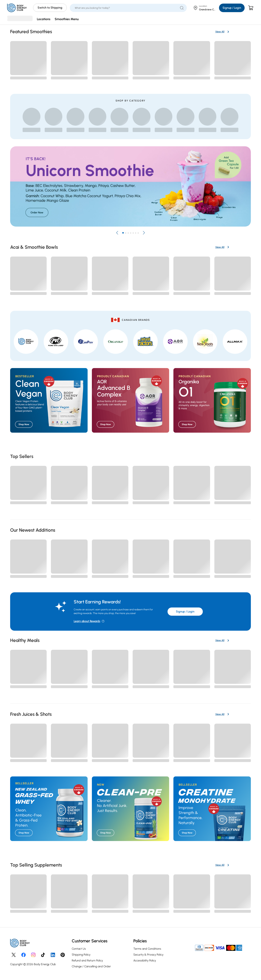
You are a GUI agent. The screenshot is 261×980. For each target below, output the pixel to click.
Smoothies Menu (67, 19)
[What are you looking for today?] (126, 8)
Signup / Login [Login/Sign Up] (232, 8)
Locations (44, 19)
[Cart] (251, 8)
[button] (117, 233)
